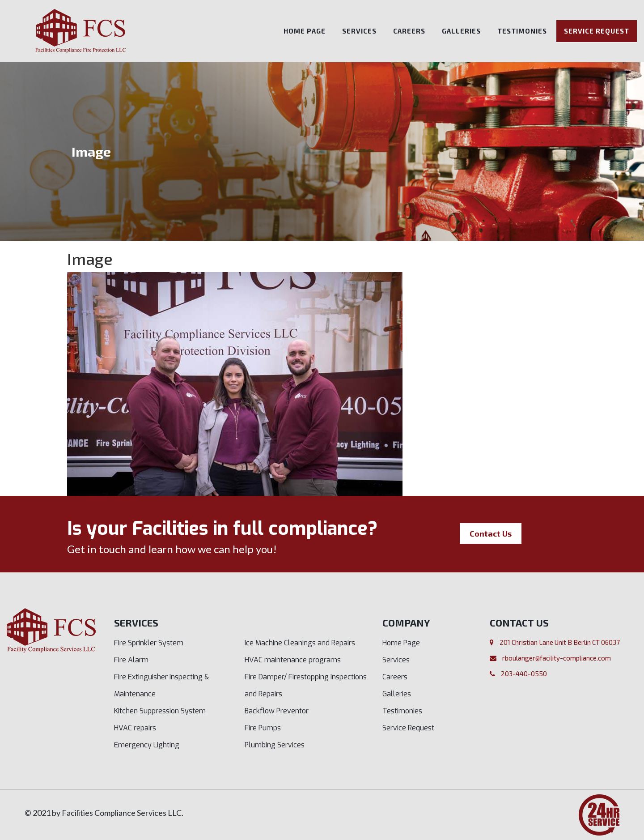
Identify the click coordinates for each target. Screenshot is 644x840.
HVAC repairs (135, 728)
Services (359, 31)
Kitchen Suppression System (160, 711)
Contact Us (491, 533)
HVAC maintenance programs (293, 660)
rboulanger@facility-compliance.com (557, 658)
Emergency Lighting (147, 745)
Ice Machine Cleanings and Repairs (300, 643)
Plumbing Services (275, 745)
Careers (409, 31)
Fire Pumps (263, 728)
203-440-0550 (524, 674)
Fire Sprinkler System (149, 643)
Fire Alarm (131, 660)
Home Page (305, 31)
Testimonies (522, 31)
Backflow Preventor (277, 711)
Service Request (597, 31)
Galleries (461, 31)
